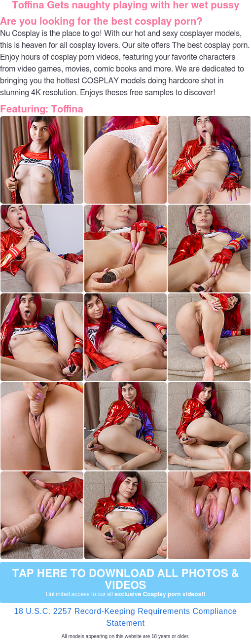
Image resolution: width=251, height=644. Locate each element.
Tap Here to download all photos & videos (125, 583)
